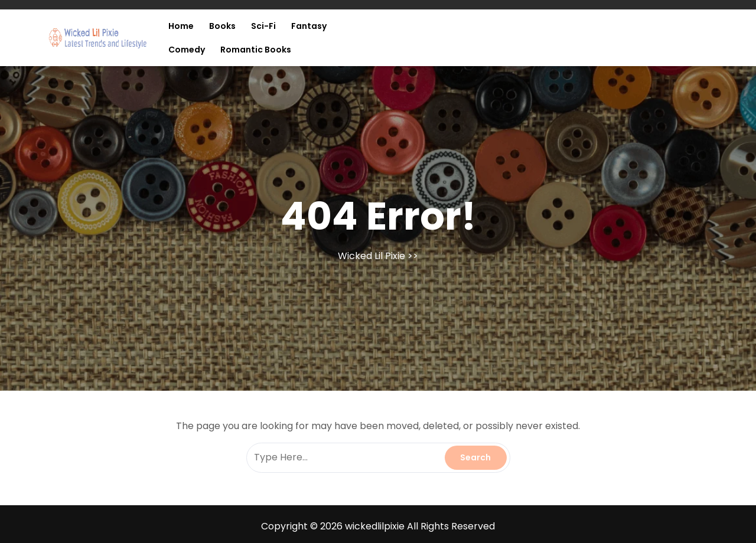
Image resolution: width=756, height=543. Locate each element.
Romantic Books (256, 50)
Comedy (187, 50)
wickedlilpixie (375, 526)
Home (181, 26)
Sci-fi (263, 26)
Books (222, 26)
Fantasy (309, 26)
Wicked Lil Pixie (372, 256)
